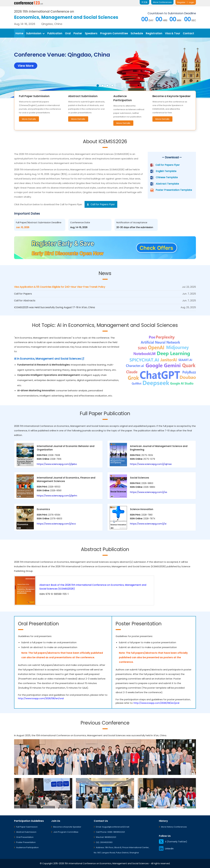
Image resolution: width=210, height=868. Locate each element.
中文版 (144, 2)
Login (192, 2)
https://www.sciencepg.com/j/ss (149, 492)
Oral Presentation (25, 837)
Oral (68, 33)
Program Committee (114, 33)
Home (19, 33)
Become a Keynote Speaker (67, 827)
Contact (188, 33)
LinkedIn (166, 849)
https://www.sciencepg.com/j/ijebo (57, 464)
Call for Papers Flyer (168, 165)
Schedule (137, 33)
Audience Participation (27, 847)
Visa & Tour (173, 33)
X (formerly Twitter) (173, 842)
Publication (55, 33)
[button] (98, 86)
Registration (154, 33)
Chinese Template (167, 177)
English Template (166, 171)
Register (181, 2)
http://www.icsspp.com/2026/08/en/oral (41, 698)
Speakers (91, 33)
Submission (35, 33)
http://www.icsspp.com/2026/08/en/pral (156, 703)
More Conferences (162, 2)
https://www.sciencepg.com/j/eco (56, 524)
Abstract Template (167, 184)
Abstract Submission (26, 832)
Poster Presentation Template (174, 190)
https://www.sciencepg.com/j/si (148, 524)
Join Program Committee (66, 832)
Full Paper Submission (27, 827)
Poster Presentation (26, 842)
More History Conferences (174, 827)
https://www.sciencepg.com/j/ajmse (151, 464)
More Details (29, 119)
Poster (78, 33)
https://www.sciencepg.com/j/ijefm (57, 496)
